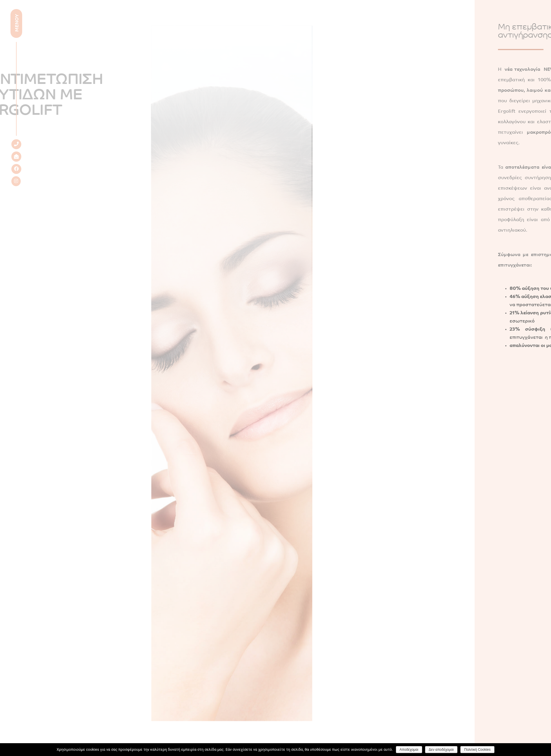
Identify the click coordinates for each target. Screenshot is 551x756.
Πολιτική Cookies (477, 750)
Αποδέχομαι (409, 750)
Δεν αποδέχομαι (441, 750)
